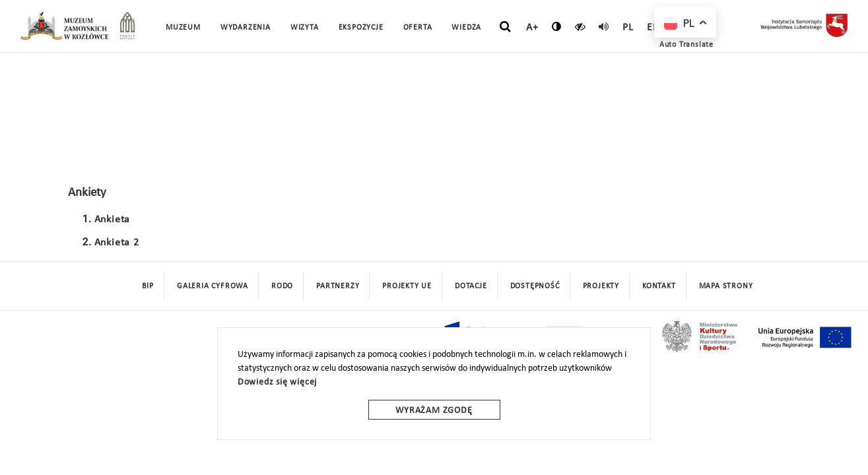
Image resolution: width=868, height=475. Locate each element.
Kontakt (659, 286)
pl (628, 28)
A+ (532, 28)
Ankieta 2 (117, 243)
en (653, 28)
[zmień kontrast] (557, 26)
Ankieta (113, 220)
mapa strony (726, 286)
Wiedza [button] (466, 28)
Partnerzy (338, 286)
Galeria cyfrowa (213, 286)
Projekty (601, 286)
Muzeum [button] (183, 28)
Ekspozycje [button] (361, 28)
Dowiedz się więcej (277, 382)
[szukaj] (505, 27)
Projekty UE (407, 286)
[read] (604, 26)
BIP (148, 286)
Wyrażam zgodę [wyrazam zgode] (434, 411)
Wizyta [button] (305, 28)
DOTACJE (471, 286)
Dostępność (535, 286)
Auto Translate (686, 45)
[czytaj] (581, 26)
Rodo (282, 286)
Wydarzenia (246, 28)
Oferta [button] (418, 28)
